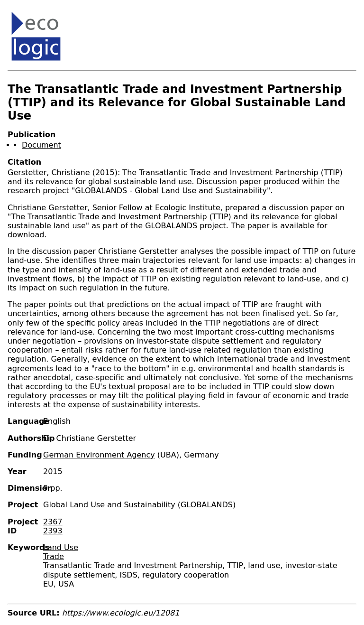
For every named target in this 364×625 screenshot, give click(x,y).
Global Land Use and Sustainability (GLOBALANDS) (139, 505)
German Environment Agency (99, 455)
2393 (53, 531)
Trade (54, 556)
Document (41, 145)
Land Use (61, 547)
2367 (53, 522)
